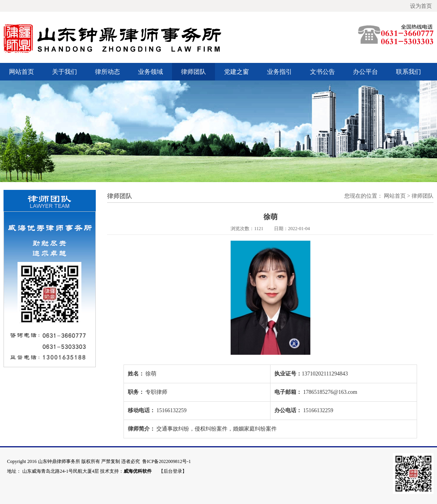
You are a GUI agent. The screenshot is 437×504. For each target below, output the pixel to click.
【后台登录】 (173, 471)
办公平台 (365, 72)
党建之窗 (236, 72)
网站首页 (21, 72)
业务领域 (150, 72)
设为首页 (421, 6)
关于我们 (64, 72)
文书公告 (322, 72)
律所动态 (107, 72)
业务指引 (279, 72)
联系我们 (408, 72)
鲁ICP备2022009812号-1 (167, 461)
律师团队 (193, 72)
